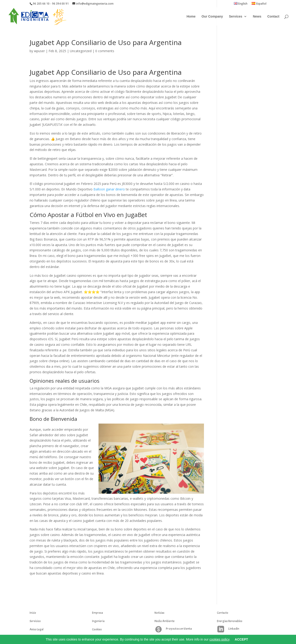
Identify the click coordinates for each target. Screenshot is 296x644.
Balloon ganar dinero (109, 189)
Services (236, 17)
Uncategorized (81, 51)
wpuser (39, 51)
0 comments (105, 51)
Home (191, 17)
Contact (273, 17)
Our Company (212, 17)
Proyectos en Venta (179, 629)
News (257, 17)
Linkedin (234, 629)
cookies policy (219, 639)
